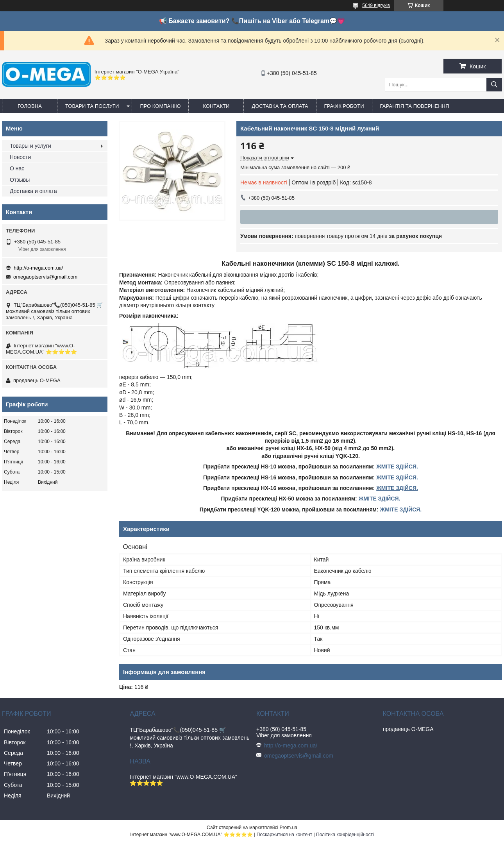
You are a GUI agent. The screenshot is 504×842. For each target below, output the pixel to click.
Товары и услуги (30, 146)
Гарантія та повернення (415, 106)
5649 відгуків (376, 5)
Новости (20, 157)
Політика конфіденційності (345, 835)
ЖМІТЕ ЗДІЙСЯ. (397, 467)
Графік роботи (344, 106)
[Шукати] (494, 85)
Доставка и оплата (33, 191)
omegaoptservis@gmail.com (45, 277)
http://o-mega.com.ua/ (38, 268)
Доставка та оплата (280, 106)
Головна (30, 106)
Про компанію (160, 106)
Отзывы (20, 180)
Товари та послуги (92, 106)
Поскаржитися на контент (284, 835)
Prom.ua (289, 828)
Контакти (216, 106)
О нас (17, 168)
